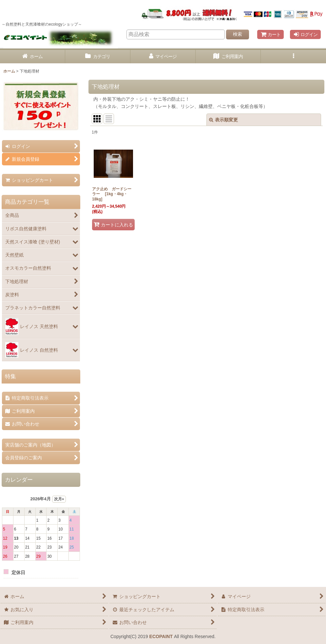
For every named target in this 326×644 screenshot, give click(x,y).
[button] (293, 57)
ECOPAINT (161, 636)
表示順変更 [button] (223, 120)
